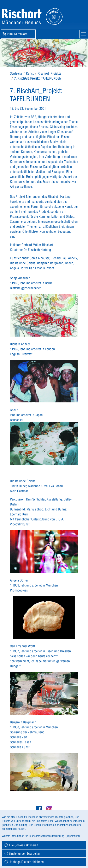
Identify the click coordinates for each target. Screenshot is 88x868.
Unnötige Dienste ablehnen (24, 862)
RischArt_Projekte (49, 73)
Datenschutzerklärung (52, 836)
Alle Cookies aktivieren (21, 845)
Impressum (73, 836)
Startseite (16, 73)
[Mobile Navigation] (84, 34)
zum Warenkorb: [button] (18, 34)
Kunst (30, 73)
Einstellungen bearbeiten (23, 853)
